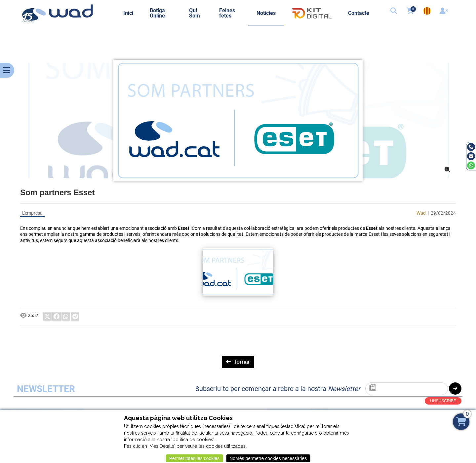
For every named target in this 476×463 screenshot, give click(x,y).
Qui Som (195, 13)
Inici (128, 13)
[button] (394, 12)
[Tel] (471, 147)
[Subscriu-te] (407, 389)
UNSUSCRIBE (443, 401)
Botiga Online (157, 13)
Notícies (266, 13)
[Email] (471, 156)
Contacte (359, 13)
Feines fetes (227, 13)
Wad (421, 213)
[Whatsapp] (471, 165)
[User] (445, 12)
